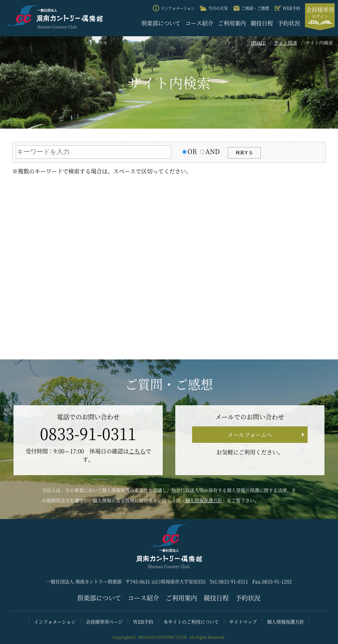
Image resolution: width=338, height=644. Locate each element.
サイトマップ (243, 622)
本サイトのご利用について (191, 622)
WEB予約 (143, 622)
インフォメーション (55, 622)
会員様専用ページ (104, 622)
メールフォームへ (250, 434)
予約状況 (289, 23)
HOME (258, 43)
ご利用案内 (232, 23)
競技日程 (262, 23)
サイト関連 (286, 43)
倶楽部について (161, 23)
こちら (137, 451)
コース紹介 (199, 23)
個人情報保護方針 (204, 500)
